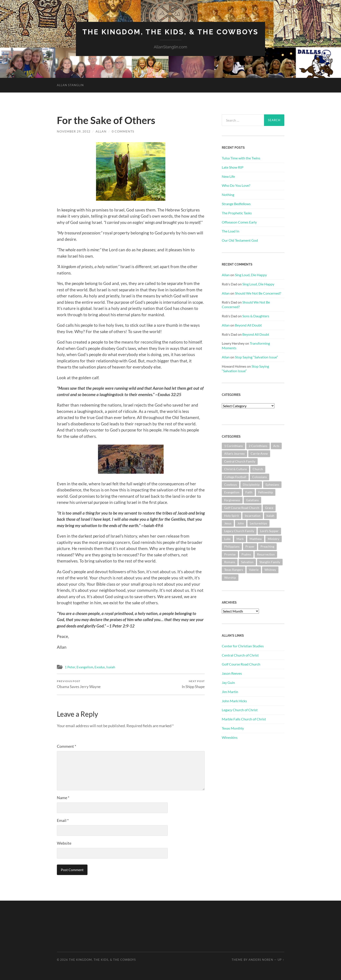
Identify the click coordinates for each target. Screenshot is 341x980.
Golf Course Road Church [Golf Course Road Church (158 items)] (242, 508)
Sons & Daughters (256, 316)
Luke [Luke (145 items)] (227, 539)
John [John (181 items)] (241, 523)
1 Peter (70, 667)
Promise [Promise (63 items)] (230, 554)
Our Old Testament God (240, 240)
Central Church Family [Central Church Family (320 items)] (240, 461)
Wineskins (230, 737)
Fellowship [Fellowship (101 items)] (266, 492)
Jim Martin (230, 692)
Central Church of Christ (240, 655)
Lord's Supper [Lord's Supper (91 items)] (269, 531)
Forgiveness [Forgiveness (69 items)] (232, 500)
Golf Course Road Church (241, 664)
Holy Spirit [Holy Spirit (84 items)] (232, 516)
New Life (228, 176)
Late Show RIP (233, 167)
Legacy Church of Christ (240, 710)
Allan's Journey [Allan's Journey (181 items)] (234, 453)
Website (64, 843)
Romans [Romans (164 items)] (230, 562)
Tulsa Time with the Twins (241, 158)
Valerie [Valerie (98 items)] (254, 570)
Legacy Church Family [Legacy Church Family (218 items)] (239, 531)
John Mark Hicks (234, 701)
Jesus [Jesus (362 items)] (228, 523)
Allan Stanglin (70, 85)
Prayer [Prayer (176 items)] (250, 546)
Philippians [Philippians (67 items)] (232, 546)
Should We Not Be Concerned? (258, 293)
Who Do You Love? (236, 185)
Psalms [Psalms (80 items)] (246, 554)
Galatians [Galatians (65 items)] (252, 500)
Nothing (228, 195)
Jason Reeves (232, 673)
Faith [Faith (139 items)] (249, 492)
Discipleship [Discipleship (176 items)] (251, 485)
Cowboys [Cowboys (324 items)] (231, 485)
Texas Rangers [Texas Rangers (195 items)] (234, 570)
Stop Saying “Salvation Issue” (256, 357)
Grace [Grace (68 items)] (269, 508)
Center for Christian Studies (243, 646)
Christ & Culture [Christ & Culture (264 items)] (235, 469)
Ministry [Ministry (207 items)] (274, 539)
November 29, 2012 (74, 131)
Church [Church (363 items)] (258, 469)
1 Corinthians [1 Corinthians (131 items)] (233, 446)
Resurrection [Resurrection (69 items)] (266, 554)
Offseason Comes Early (239, 222)
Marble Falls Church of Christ (244, 719)
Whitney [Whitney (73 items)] (270, 570)
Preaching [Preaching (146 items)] (267, 546)
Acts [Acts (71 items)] (276, 446)
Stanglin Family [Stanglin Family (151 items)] (270, 562)
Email (63, 820)
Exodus (100, 667)
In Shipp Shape (193, 684)
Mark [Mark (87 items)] (240, 539)
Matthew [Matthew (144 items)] (256, 539)
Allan (101, 131)
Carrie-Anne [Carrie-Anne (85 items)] (259, 453)
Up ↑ (281, 960)
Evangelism (85, 667)
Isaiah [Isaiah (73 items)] (270, 516)
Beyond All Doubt (248, 325)
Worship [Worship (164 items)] (230, 577)
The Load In (231, 231)
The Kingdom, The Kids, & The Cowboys (170, 32)
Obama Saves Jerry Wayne (79, 684)
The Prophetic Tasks (237, 213)
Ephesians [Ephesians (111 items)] (272, 485)
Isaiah (111, 667)
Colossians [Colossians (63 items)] (260, 477)
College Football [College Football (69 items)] (235, 477)
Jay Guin (228, 682)
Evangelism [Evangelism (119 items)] (232, 492)
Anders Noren (261, 960)
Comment (66, 746)
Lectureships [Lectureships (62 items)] (258, 523)
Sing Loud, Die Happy (251, 275)
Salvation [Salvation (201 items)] (247, 562)
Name (63, 798)
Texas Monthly (233, 728)
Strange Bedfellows (236, 204)
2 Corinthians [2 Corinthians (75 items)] (258, 446)
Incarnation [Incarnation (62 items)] (253, 516)
